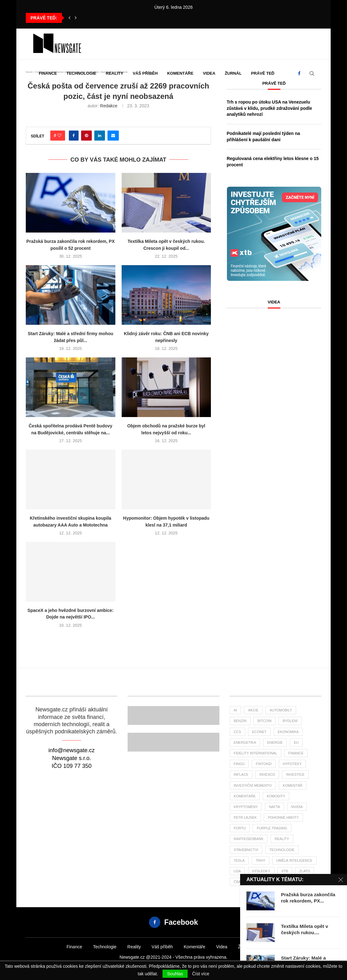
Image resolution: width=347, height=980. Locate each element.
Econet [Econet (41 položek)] (259, 732)
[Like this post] (59, 136)
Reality (115, 73)
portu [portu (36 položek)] (240, 828)
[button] (69, 18)
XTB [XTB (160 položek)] (285, 871)
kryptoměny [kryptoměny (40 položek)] (246, 807)
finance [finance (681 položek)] (296, 753)
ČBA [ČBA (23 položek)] (237, 882)
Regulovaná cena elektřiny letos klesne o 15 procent (273, 162)
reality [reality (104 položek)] (282, 839)
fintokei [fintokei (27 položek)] (264, 764)
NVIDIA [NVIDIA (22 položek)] (297, 807)
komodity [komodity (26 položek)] (276, 796)
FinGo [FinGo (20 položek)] (239, 764)
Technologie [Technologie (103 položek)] (282, 850)
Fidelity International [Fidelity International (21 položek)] (256, 753)
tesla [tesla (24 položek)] (239, 860)
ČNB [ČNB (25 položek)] (256, 882)
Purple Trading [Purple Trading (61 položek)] (272, 828)
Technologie (81, 73)
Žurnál (233, 73)
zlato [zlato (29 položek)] (305, 871)
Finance (48, 73)
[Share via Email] (113, 136)
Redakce (109, 106)
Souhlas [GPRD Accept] (175, 974)
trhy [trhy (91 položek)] (261, 860)
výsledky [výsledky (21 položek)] (261, 871)
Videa (209, 73)
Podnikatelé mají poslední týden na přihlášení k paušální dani (263, 137)
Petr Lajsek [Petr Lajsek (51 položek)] (245, 817)
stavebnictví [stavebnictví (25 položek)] (246, 850)
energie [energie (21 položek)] (275, 742)
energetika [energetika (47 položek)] (245, 742)
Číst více (201, 974)
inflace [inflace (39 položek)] (241, 774)
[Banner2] (173, 715)
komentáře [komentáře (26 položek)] (245, 796)
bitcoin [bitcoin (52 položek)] (264, 721)
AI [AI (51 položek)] (235, 710)
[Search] (312, 73)
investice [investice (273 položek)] (295, 774)
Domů (29, 72)
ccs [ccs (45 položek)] (237, 732)
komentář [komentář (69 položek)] (293, 785)
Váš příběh (145, 73)
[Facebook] (299, 73)
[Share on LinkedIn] (100, 136)
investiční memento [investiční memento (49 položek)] (253, 785)
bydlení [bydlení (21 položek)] (290, 721)
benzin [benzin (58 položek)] (240, 721)
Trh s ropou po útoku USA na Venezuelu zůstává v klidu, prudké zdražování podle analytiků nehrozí (269, 108)
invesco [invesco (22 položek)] (267, 774)
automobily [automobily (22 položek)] (281, 710)
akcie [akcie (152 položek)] (253, 710)
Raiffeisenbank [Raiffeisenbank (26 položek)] (249, 839)
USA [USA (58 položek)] (237, 871)
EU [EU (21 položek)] (296, 742)
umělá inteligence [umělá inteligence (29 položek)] (294, 860)
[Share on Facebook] (74, 136)
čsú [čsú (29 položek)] (274, 882)
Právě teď (263, 73)
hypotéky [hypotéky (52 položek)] (292, 764)
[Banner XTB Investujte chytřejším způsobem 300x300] (274, 189)
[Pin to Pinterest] (86, 136)
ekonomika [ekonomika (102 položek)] (288, 732)
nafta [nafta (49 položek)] (275, 807)
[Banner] (173, 742)
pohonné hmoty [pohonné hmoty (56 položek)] (283, 817)
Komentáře (180, 73)
